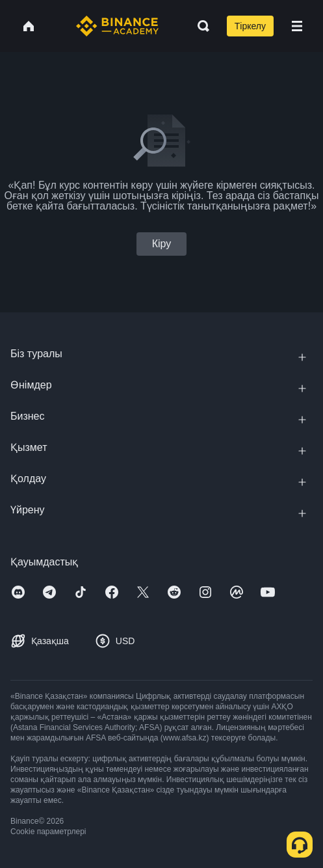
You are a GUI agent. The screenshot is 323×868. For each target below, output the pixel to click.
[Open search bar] (200, 26)
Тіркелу (250, 26)
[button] (297, 26)
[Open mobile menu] (297, 26)
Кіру (162, 244)
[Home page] (117, 26)
